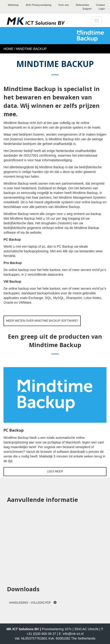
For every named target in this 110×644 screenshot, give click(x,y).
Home (8, 49)
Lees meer (55, 472)
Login (102, 9)
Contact (100, 5)
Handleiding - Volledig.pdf (33, 603)
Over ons (64, 5)
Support (87, 9)
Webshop (13, 5)
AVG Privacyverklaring (38, 5)
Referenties (82, 5)
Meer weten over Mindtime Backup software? (42, 321)
